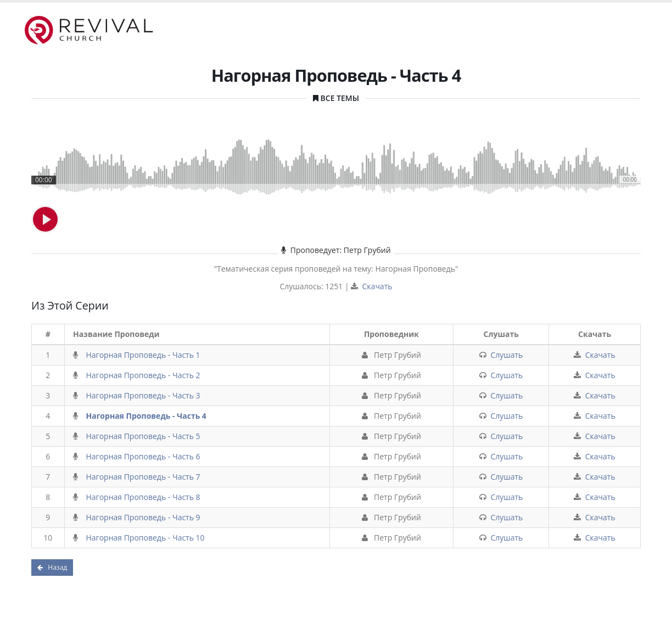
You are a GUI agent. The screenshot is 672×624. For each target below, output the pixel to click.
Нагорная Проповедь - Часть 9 (143, 517)
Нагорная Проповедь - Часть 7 (143, 477)
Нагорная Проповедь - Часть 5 (143, 436)
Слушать (506, 355)
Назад (52, 567)
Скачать (377, 286)
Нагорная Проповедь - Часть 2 (143, 375)
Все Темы (340, 98)
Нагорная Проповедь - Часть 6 (143, 456)
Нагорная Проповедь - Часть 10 (145, 538)
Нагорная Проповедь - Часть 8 (143, 497)
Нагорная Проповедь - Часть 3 (143, 395)
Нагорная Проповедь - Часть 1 (143, 355)
